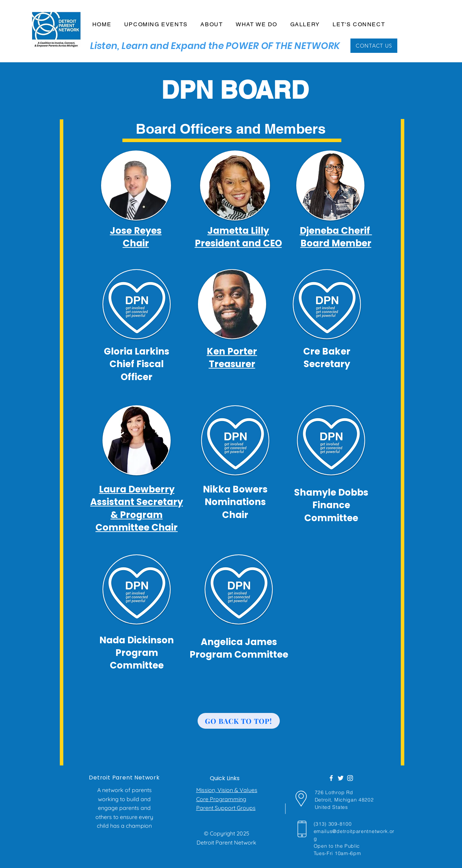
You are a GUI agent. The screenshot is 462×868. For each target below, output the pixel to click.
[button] (212, 25)
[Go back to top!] (239, 721)
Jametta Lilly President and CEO (238, 237)
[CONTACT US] (374, 46)
